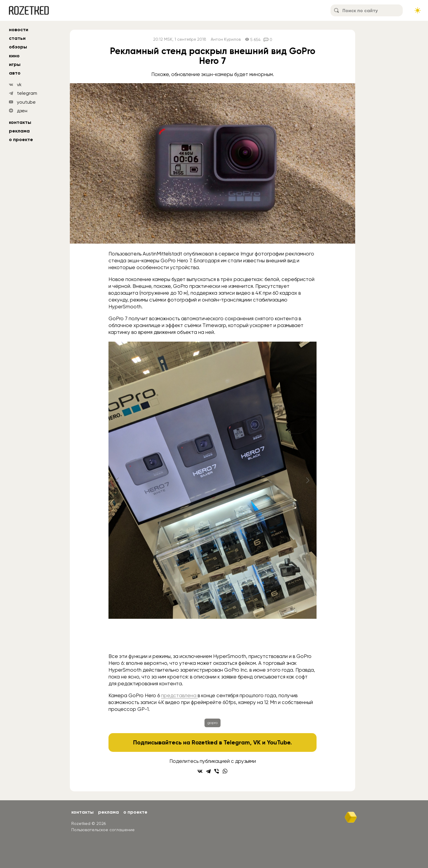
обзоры (18, 47)
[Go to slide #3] (185, 637)
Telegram (237, 742)
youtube (26, 102)
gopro (213, 723)
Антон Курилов (226, 39)
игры (15, 64)
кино (14, 56)
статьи (17, 38)
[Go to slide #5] (246, 637)
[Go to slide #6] (277, 637)
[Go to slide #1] (123, 637)
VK (257, 742)
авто (15, 73)
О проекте (21, 139)
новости (19, 30)
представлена (179, 695)
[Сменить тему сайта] (418, 10)
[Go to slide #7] (308, 637)
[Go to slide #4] (215, 637)
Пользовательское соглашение (103, 830)
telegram (27, 93)
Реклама (19, 131)
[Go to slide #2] (154, 637)
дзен (22, 111)
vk (19, 85)
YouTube (279, 742)
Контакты (20, 122)
